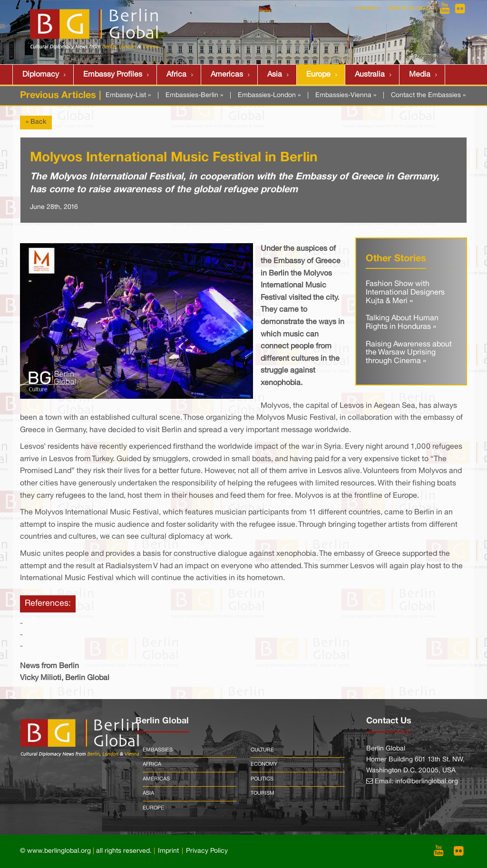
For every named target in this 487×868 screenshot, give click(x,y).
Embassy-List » (128, 95)
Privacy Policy (207, 851)
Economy (264, 764)
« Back (36, 122)
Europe (318, 75)
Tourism (263, 793)
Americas (227, 75)
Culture (262, 750)
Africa (176, 75)
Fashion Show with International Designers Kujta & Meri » (405, 292)
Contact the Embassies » (428, 95)
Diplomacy (41, 75)
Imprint (168, 851)
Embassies (158, 750)
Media (420, 75)
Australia (370, 75)
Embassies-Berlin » (194, 95)
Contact (367, 9)
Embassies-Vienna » (346, 95)
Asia (275, 75)
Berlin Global (409, 9)
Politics (262, 779)
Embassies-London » (269, 95)
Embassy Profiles (113, 75)
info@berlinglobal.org (427, 782)
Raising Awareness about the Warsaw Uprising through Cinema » (409, 353)
